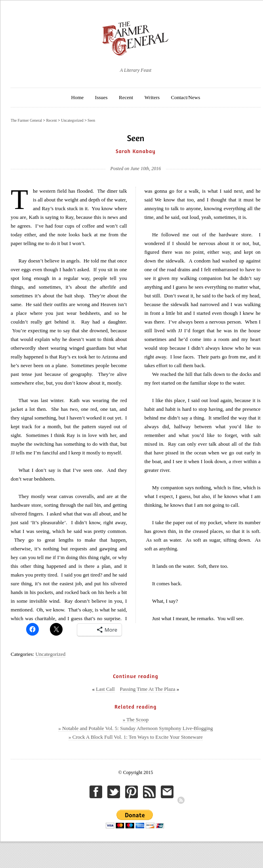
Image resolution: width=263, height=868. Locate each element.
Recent (126, 97)
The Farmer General (26, 120)
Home (78, 97)
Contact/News (186, 97)
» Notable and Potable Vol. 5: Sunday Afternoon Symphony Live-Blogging (135, 728)
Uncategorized (50, 654)
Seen (91, 120)
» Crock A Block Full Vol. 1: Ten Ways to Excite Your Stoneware (136, 737)
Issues (101, 97)
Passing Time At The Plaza (148, 689)
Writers (152, 97)
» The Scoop (136, 720)
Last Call (105, 689)
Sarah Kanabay (136, 151)
